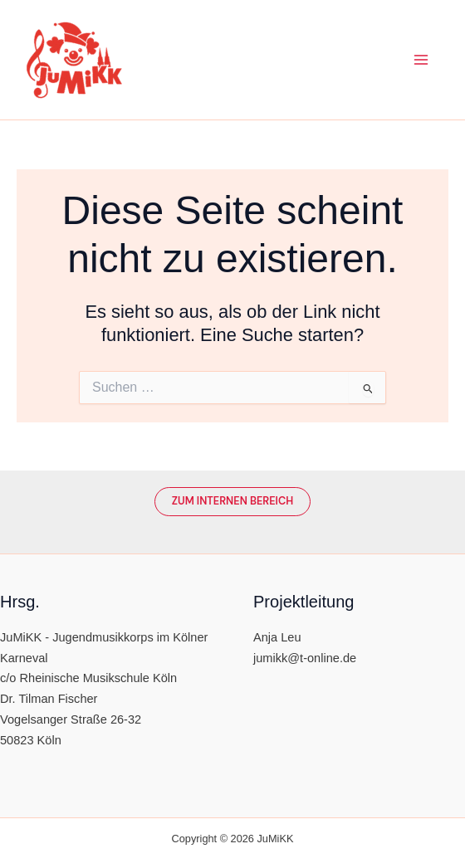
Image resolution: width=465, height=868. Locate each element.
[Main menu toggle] (421, 60)
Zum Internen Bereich (232, 501)
